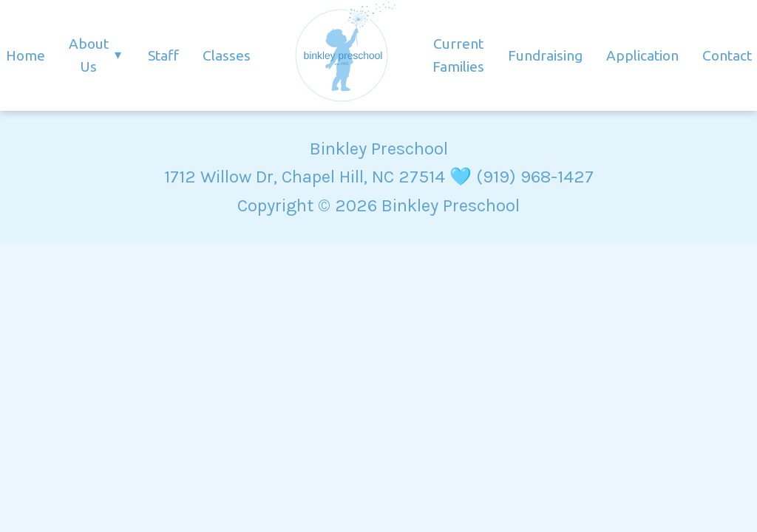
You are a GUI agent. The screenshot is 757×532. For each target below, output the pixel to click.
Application (642, 55)
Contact (727, 55)
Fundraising (545, 55)
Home (26, 55)
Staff (163, 55)
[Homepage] (342, 55)
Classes (227, 55)
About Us (89, 55)
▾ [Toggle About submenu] (118, 55)
